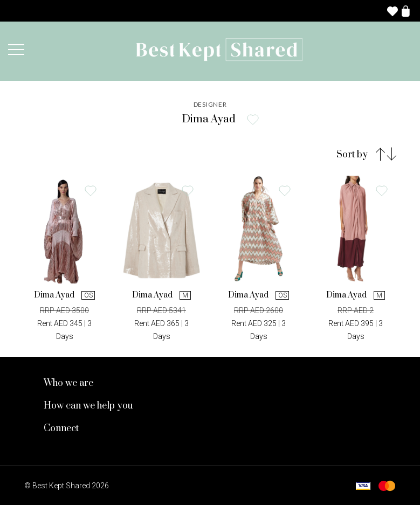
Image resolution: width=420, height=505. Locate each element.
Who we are (68, 383)
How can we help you (88, 406)
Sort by (352, 155)
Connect (61, 428)
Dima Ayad (64, 295)
